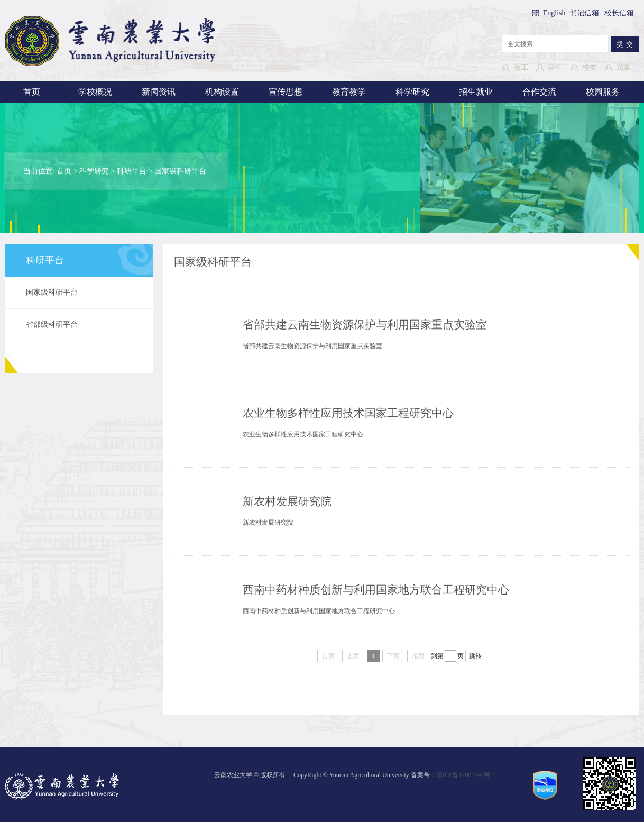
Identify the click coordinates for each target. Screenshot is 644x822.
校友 (590, 67)
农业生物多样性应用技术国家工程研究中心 (348, 413)
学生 (555, 67)
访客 (624, 67)
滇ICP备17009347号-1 (466, 775)
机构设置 (222, 92)
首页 (32, 92)
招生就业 (476, 92)
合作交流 (539, 92)
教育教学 (349, 92)
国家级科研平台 (180, 171)
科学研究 (412, 92)
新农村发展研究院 (287, 501)
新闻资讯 (159, 92)
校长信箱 (619, 13)
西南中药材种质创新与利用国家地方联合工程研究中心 (376, 590)
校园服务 (603, 92)
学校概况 (95, 92)
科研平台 (132, 171)
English (555, 13)
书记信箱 (584, 13)
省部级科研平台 (52, 325)
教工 (521, 67)
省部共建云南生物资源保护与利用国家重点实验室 (365, 325)
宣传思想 (286, 92)
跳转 (475, 656)
